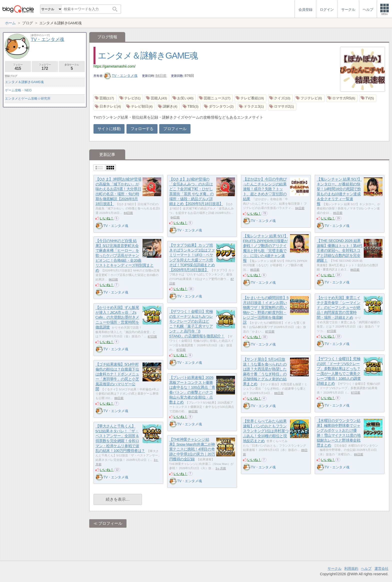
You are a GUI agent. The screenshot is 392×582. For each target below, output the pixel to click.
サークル (334, 568)
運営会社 (381, 568)
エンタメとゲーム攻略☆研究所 (28, 98)
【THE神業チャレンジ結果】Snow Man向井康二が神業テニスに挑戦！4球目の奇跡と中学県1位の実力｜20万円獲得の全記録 (192, 449)
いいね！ (107, 218)
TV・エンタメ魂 (121, 76)
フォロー (18, 67)
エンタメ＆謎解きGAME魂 (148, 55)
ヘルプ (366, 568)
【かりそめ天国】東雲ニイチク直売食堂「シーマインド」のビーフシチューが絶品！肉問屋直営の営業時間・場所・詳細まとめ (339, 308)
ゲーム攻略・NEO (18, 90)
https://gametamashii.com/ (114, 66)
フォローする (142, 129)
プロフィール (175, 129)
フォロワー (45, 67)
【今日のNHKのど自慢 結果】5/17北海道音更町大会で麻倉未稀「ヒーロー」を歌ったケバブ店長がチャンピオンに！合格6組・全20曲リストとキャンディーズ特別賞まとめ (125, 256)
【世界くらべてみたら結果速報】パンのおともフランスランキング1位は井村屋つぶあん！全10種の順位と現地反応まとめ (266, 431)
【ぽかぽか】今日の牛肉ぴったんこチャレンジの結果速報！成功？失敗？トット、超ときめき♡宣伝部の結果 (265, 189)
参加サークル (72, 67)
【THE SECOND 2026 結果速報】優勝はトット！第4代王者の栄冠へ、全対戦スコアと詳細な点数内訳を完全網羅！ (339, 251)
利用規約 (351, 568)
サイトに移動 (109, 129)
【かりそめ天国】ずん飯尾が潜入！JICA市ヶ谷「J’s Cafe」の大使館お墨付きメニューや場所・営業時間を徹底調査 (117, 318)
